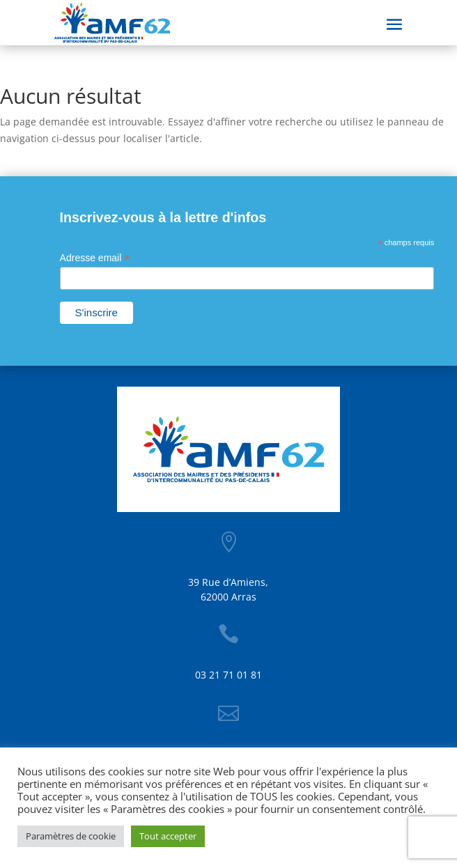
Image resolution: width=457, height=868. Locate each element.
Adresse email (95, 258)
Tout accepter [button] (168, 836)
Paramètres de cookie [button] (71, 836)
